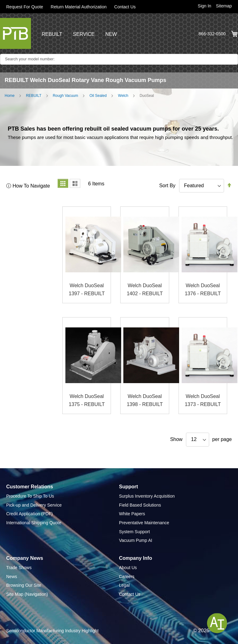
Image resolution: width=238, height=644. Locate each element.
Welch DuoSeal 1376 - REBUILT (203, 290)
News (12, 577)
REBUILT (52, 34)
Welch (123, 96)
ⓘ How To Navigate (28, 186)
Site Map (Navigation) (27, 594)
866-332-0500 (212, 34)
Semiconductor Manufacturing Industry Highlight (52, 631)
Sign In (205, 6)
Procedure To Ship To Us (30, 496)
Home (10, 96)
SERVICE (84, 34)
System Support (134, 532)
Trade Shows (19, 568)
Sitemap (224, 6)
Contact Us (125, 7)
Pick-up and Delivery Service (34, 505)
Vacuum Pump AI (136, 540)
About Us (128, 568)
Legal (124, 585)
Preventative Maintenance (144, 523)
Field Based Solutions (140, 505)
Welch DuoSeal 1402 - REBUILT (145, 290)
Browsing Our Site (24, 585)
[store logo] (15, 33)
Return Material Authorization (79, 7)
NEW (111, 34)
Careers (127, 577)
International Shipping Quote (34, 523)
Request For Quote (25, 7)
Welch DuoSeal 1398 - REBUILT (145, 400)
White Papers (132, 514)
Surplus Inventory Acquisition (147, 496)
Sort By (167, 186)
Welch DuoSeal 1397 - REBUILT (87, 290)
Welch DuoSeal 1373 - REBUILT (203, 400)
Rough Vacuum (65, 96)
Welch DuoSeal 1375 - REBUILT (87, 400)
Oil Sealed (98, 96)
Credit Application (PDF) (29, 514)
